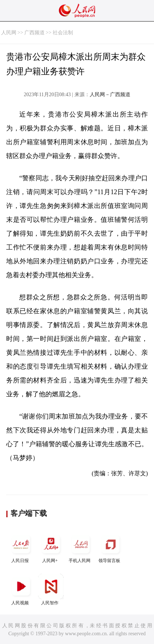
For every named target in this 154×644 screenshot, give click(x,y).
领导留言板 (110, 547)
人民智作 (51, 590)
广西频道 (35, 33)
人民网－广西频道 (110, 95)
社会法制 (63, 33)
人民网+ (51, 547)
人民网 (9, 33)
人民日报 (21, 547)
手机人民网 (81, 547)
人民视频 (21, 590)
